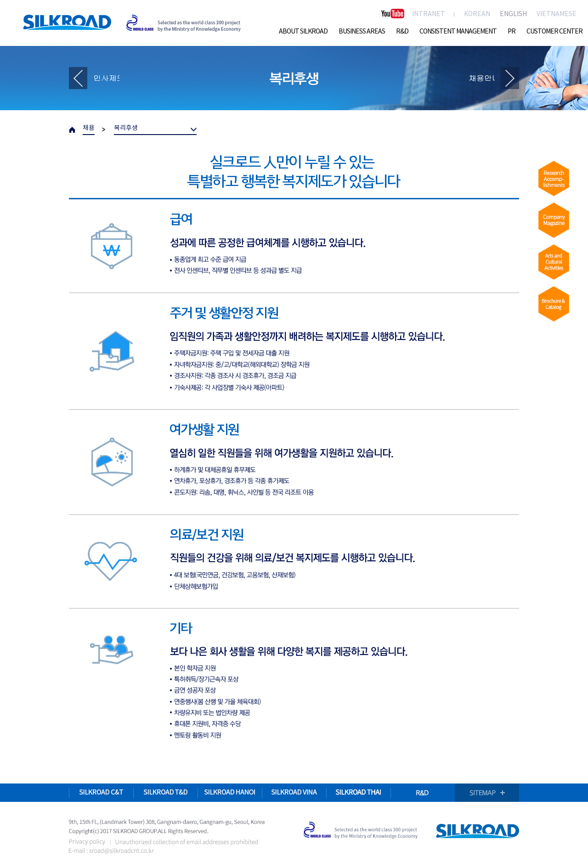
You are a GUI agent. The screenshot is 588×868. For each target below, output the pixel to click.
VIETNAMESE (557, 14)
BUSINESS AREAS (362, 32)
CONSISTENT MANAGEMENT (458, 32)
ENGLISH (513, 14)
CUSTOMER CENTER (554, 32)
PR (512, 32)
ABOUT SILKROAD (303, 32)
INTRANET (429, 14)
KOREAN (477, 14)
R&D (402, 32)
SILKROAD (67, 22)
